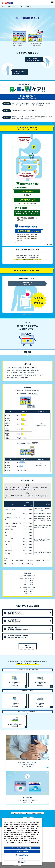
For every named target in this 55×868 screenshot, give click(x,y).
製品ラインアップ (12, 7)
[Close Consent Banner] (22, 859)
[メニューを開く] (52, 2)
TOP (3, 7)
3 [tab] (31, 314)
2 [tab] (27, 314)
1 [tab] (24, 314)
